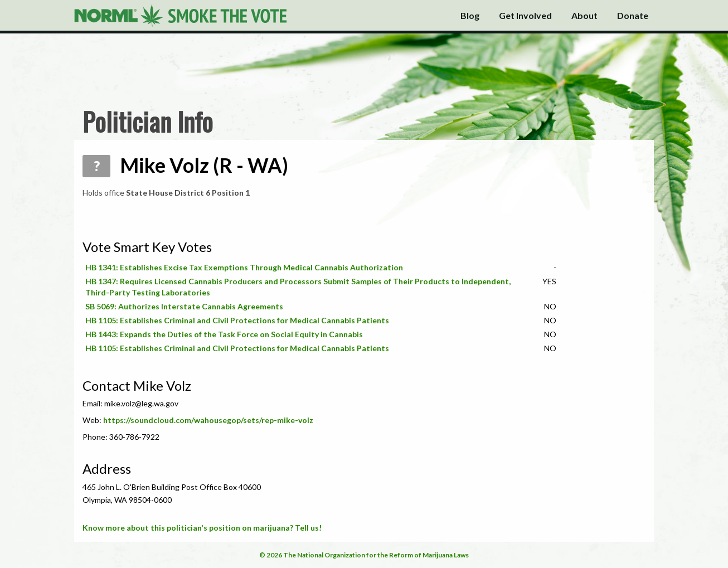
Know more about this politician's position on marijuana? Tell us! (202, 528)
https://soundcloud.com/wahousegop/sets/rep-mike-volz (208, 420)
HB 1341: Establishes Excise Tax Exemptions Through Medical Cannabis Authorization (244, 267)
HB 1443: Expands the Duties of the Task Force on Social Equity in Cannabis (224, 334)
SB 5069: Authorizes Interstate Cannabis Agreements (184, 306)
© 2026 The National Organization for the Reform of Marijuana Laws (364, 555)
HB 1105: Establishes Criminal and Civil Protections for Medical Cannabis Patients (237, 320)
